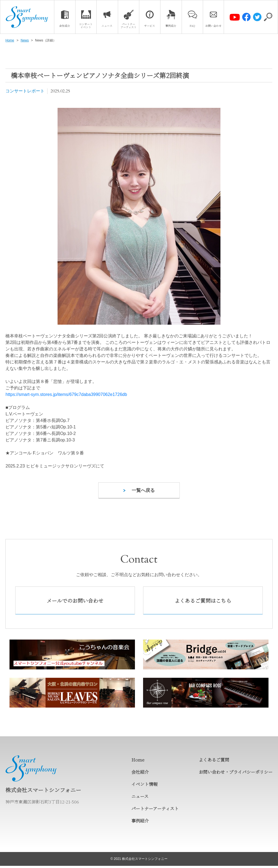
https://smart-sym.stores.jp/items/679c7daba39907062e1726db (66, 394)
